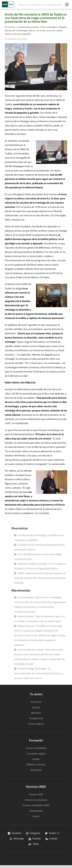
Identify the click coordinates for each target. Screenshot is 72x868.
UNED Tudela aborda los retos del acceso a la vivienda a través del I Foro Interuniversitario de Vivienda (40, 578)
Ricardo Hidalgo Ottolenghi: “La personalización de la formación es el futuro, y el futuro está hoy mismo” (39, 673)
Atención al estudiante (36, 800)
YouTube (35, 838)
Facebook (15, 833)
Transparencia (36, 718)
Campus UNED (36, 794)
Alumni (36, 816)
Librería (36, 707)
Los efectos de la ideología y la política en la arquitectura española (39, 538)
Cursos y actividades (36, 748)
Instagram (33, 833)
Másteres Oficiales (36, 764)
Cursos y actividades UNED (36, 805)
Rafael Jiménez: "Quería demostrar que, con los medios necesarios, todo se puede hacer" (39, 619)
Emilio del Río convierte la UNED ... (47, 5)
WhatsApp (17, 838)
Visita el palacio (36, 724)
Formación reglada (36, 754)
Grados (36, 759)
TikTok (34, 844)
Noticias (23, 5)
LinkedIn (52, 838)
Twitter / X (52, 833)
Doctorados (36, 770)
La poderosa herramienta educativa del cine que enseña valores (39, 547)
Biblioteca (36, 713)
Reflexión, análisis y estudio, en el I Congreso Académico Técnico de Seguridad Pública (40, 566)
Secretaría (36, 702)
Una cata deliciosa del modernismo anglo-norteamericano (38, 557)
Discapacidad (36, 811)
